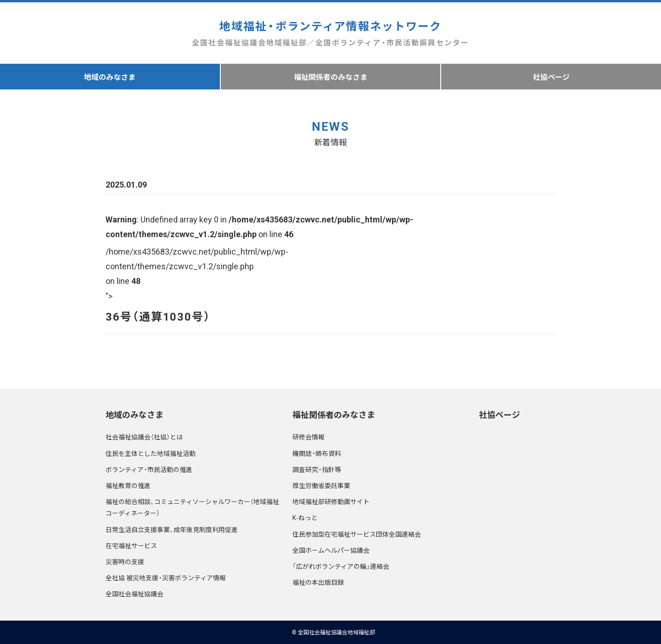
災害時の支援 (125, 561)
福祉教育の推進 (128, 485)
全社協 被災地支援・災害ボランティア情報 (166, 577)
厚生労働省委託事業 (321, 485)
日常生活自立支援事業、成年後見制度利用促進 (172, 529)
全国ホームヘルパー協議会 (331, 550)
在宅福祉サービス (131, 545)
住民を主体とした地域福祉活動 (151, 453)
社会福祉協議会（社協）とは (144, 437)
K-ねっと (305, 517)
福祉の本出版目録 (318, 582)
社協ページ (499, 414)
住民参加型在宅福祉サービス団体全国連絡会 (357, 534)
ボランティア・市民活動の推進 (149, 469)
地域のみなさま (110, 77)
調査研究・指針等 (317, 469)
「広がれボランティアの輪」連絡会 (341, 566)
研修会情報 (308, 437)
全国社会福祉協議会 (134, 594)
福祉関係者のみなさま (330, 77)
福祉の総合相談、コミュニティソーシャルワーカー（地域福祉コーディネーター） (192, 507)
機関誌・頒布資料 (317, 453)
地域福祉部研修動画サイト (331, 501)
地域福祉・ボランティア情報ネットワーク (330, 33)
